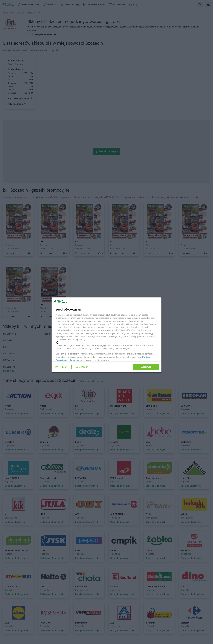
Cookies (74, 360)
